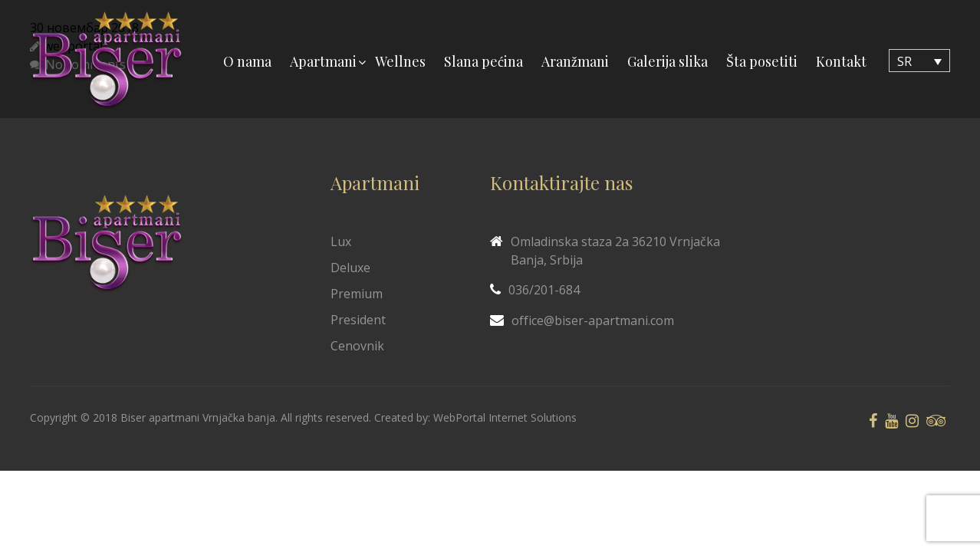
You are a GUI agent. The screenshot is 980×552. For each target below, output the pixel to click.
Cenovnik (357, 346)
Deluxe (350, 268)
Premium (357, 294)
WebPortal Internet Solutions (505, 417)
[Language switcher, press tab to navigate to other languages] (919, 61)
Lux (341, 242)
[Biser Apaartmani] (107, 61)
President (358, 320)
